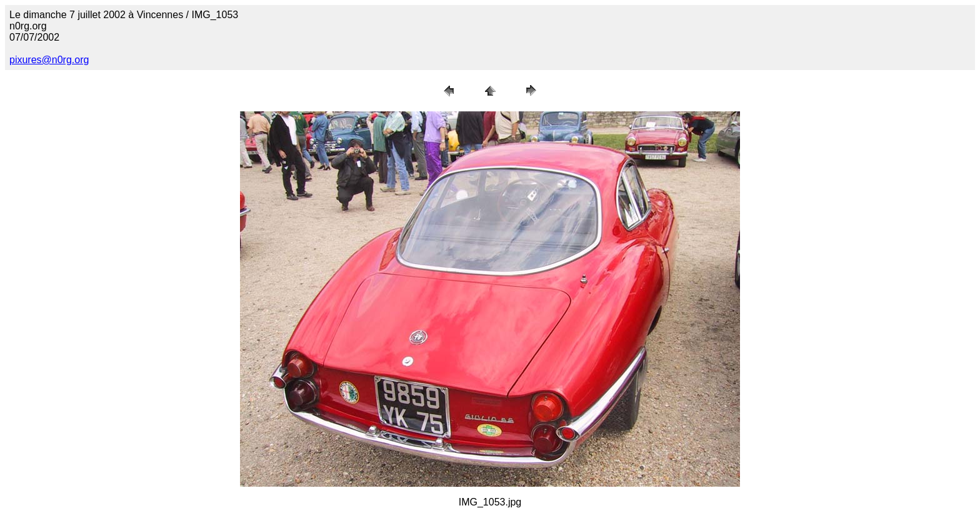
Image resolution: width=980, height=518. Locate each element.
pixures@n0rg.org (49, 60)
